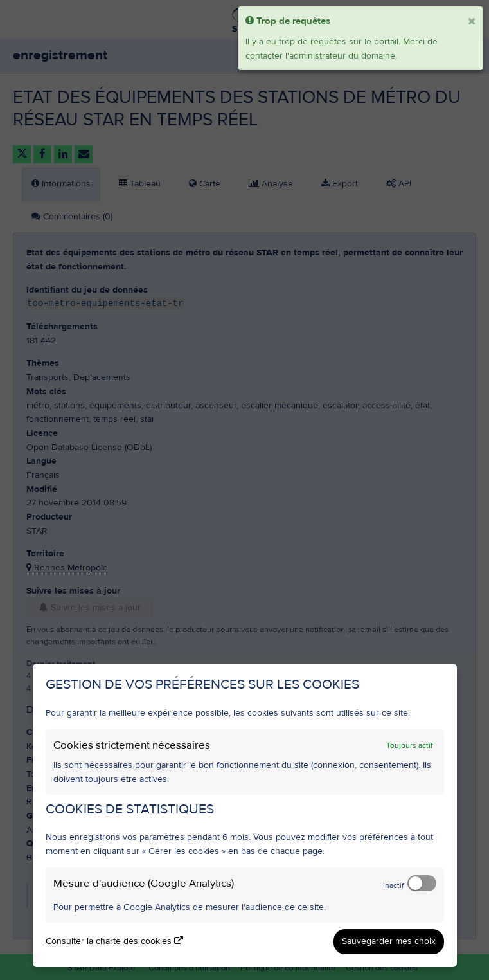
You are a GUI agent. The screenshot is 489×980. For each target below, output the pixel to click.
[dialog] (245, 815)
